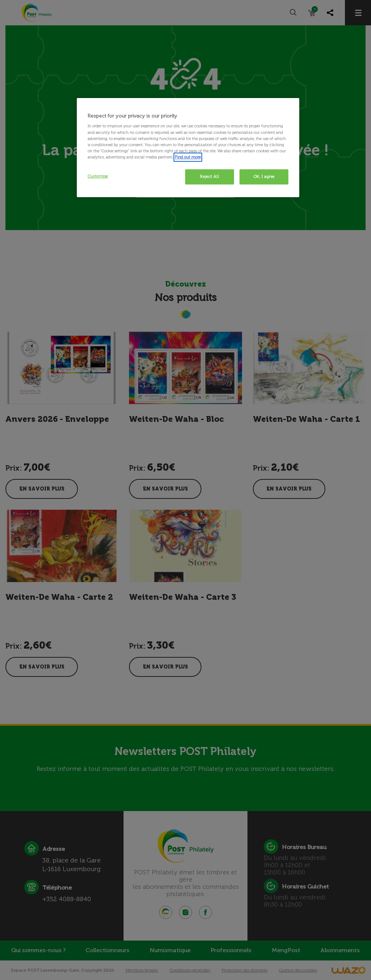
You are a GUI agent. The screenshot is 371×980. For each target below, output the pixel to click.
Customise (98, 176)
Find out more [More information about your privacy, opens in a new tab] (188, 157)
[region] (188, 148)
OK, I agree (264, 177)
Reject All (209, 177)
